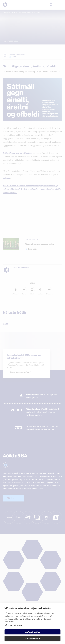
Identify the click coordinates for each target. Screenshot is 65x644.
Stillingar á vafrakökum (33, 638)
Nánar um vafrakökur (14, 625)
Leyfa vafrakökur (32, 632)
